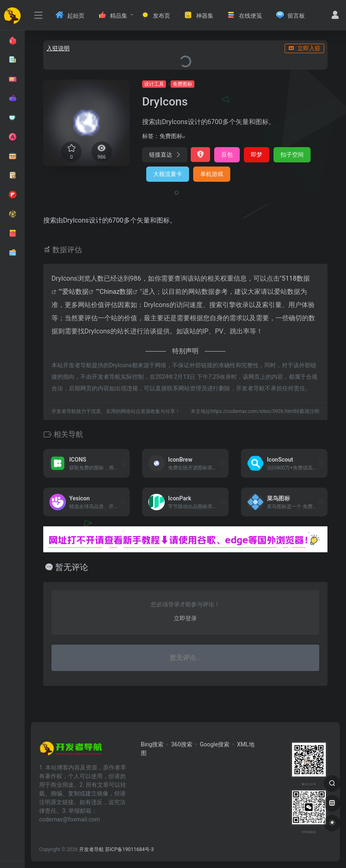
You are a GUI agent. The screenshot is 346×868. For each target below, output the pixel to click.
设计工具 (154, 84)
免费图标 (182, 84)
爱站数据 (75, 292)
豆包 (227, 155)
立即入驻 (304, 48)
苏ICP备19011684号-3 (130, 849)
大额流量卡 (168, 174)
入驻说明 (58, 48)
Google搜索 (215, 744)
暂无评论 (72, 567)
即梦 (257, 155)
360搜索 (182, 744)
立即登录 (185, 618)
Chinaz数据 (116, 292)
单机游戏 (212, 174)
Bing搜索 (152, 744)
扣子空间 (292, 155)
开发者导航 (91, 849)
